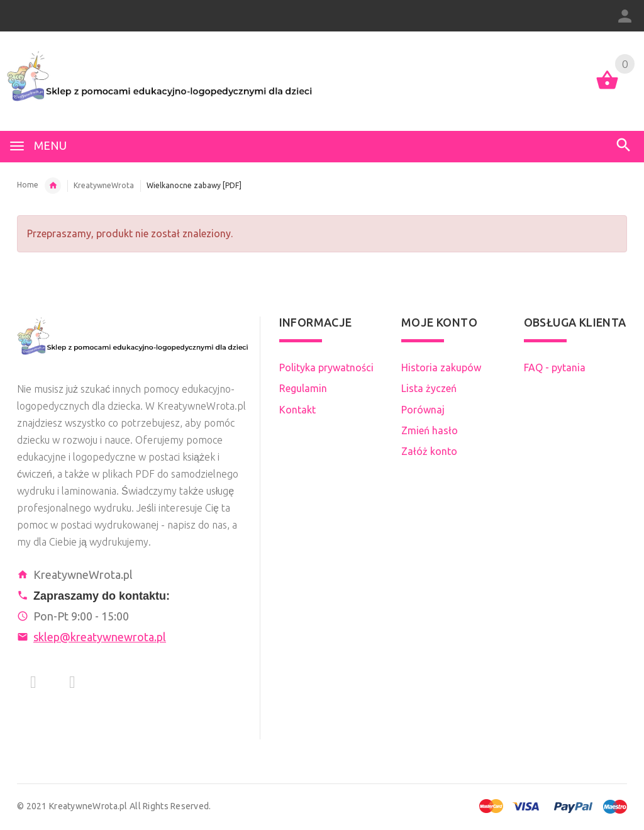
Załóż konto (429, 451)
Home (28, 185)
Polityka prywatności (326, 367)
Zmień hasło (430, 430)
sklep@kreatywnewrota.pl (100, 637)
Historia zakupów (441, 367)
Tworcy (53, 186)
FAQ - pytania (555, 367)
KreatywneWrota (104, 185)
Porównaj (423, 410)
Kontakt (297, 410)
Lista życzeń (429, 388)
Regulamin (303, 388)
